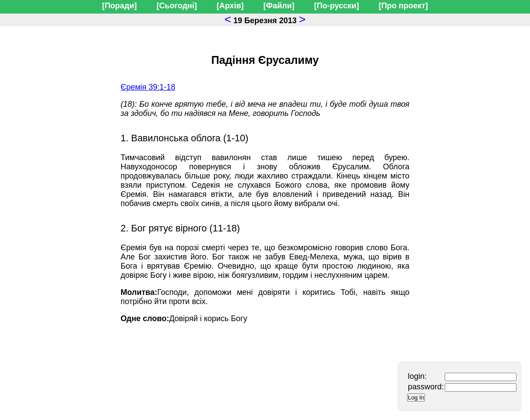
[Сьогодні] (177, 6)
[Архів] (230, 6)
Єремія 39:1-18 (148, 87)
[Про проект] (403, 6)
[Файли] (279, 6)
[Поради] (119, 6)
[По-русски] (337, 6)
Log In (416, 397)
